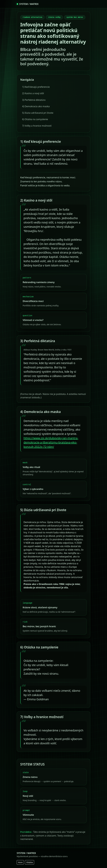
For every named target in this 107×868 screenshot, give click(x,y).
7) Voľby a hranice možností (37, 126)
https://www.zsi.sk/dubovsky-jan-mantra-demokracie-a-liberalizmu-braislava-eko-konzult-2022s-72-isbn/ (51, 442)
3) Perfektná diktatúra (34, 100)
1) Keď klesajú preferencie (36, 87)
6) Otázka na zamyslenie (35, 119)
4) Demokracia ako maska (36, 106)
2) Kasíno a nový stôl (33, 93)
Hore (20, 862)
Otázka (30, 862)
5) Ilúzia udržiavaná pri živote (38, 113)
